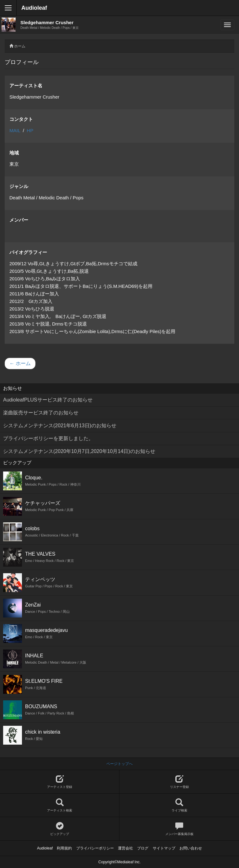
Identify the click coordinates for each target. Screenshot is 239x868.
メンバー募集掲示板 (179, 829)
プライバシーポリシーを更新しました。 (48, 438)
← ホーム (20, 363)
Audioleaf (34, 8)
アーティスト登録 (60, 782)
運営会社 (125, 848)
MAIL (15, 130)
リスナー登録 (179, 782)
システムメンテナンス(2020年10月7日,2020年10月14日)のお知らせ (79, 451)
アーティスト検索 (60, 805)
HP (30, 130)
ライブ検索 (179, 805)
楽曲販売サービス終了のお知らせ (41, 413)
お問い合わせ (191, 848)
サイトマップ (164, 848)
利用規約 (64, 848)
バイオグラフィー (28, 252)
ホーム (20, 46)
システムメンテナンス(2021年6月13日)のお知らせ (60, 426)
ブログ (143, 848)
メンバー (19, 220)
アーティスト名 (26, 86)
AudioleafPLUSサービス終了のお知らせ (48, 400)
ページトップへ (119, 764)
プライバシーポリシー (95, 848)
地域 (14, 153)
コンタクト (21, 119)
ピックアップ (60, 829)
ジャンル (19, 186)
